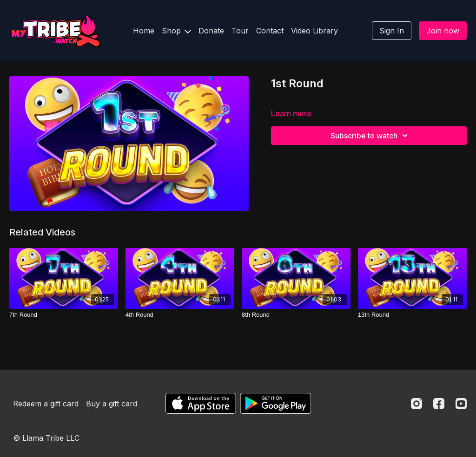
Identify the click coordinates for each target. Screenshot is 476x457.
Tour (240, 31)
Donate (211, 31)
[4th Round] (180, 315)
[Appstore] (201, 403)
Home (144, 31)
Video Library (314, 31)
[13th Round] (412, 315)
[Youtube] (461, 404)
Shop (176, 31)
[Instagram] (416, 404)
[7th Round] (64, 315)
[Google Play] (276, 403)
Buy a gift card (112, 404)
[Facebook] (439, 404)
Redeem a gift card (46, 404)
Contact (270, 31)
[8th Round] (296, 315)
